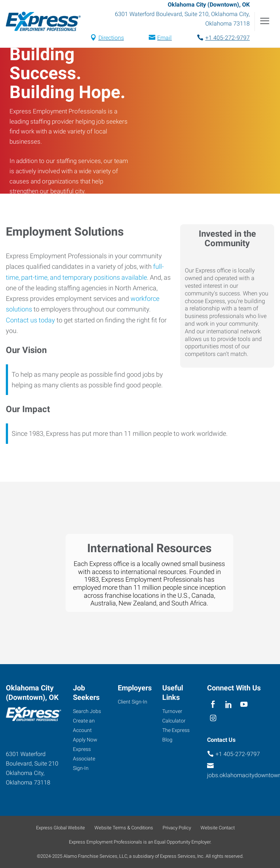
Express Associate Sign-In (84, 759)
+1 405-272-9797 (227, 38)
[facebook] (213, 704)
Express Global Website (61, 828)
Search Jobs (87, 711)
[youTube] (244, 704)
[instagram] (213, 719)
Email (164, 38)
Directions (111, 38)
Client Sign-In (133, 702)
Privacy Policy (177, 828)
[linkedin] (228, 704)
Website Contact (218, 828)
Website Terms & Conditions (124, 828)
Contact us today (30, 320)
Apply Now (85, 740)
